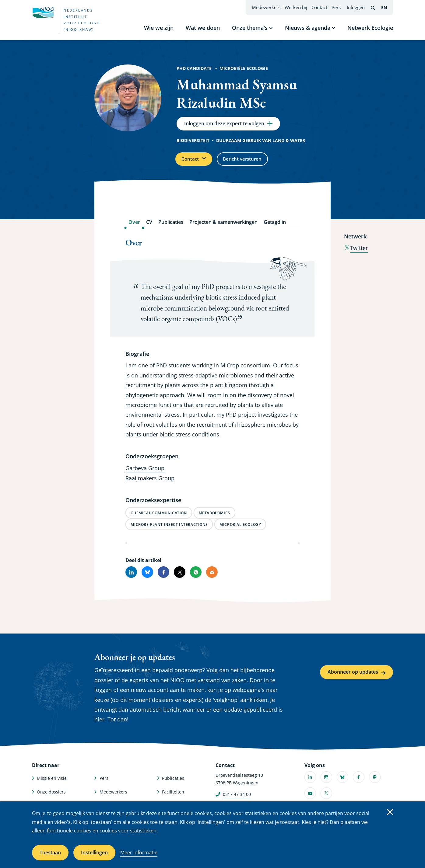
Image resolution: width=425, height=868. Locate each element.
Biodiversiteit (193, 142)
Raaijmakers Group (150, 482)
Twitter (356, 252)
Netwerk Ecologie (370, 28)
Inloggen (356, 7)
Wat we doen (203, 28)
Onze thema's (250, 28)
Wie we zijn (159, 28)
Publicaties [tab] (171, 226)
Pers (336, 7)
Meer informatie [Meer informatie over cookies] (139, 852)
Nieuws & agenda (308, 28)
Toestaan (50, 852)
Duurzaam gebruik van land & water (261, 142)
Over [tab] (134, 226)
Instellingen (94, 852)
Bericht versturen (249, 161)
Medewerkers (266, 7)
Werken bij (296, 7)
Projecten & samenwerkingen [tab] (223, 226)
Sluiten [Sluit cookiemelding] (390, 812)
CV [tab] (149, 226)
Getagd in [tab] (275, 226)
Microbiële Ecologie (244, 68)
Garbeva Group (145, 472)
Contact (319, 7)
